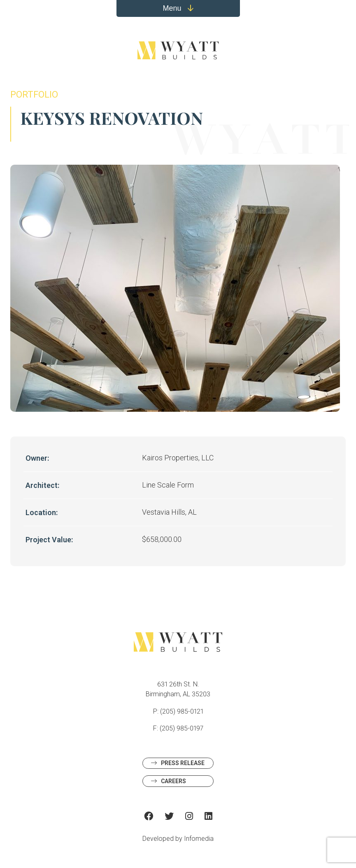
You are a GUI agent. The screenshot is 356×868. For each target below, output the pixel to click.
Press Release (183, 763)
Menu (178, 8)
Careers (173, 781)
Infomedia (199, 839)
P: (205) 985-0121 (178, 711)
